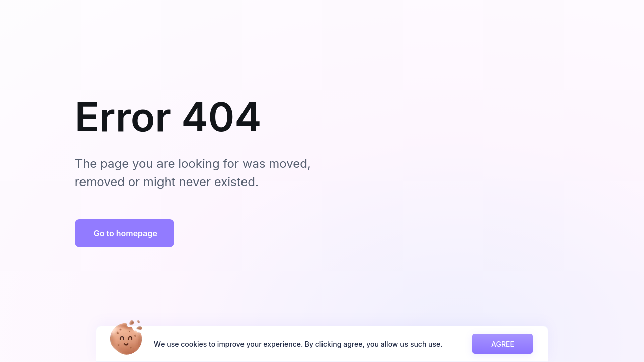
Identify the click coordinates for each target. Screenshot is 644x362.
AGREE (503, 344)
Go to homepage (126, 233)
